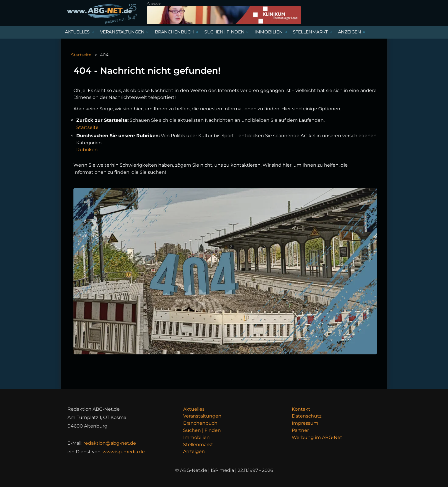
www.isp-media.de (124, 452)
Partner (300, 430)
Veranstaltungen (202, 416)
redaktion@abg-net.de (110, 443)
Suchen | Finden (202, 430)
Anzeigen (194, 451)
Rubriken (87, 150)
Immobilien (196, 437)
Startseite (81, 55)
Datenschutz (307, 416)
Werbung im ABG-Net (317, 437)
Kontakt (301, 409)
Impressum (305, 423)
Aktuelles (194, 409)
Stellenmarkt (198, 445)
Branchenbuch (200, 423)
